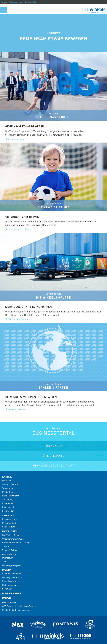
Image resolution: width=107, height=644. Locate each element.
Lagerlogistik (9, 503)
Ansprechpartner (10, 554)
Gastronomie (9, 603)
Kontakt (4, 2)
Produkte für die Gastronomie (16, 610)
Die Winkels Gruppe (18, 320)
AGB (4, 562)
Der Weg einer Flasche (13, 578)
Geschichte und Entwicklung (16, 543)
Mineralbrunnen (12, 593)
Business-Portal (16, 2)
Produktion (8, 492)
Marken (6, 598)
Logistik (7, 570)
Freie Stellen (8, 511)
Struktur (6, 547)
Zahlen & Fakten (16, 410)
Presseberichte (9, 519)
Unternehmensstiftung (19, 229)
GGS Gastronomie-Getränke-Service (19, 606)
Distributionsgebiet (11, 585)
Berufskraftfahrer (10, 496)
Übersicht (7, 481)
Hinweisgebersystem (12, 565)
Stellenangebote (16, 139)
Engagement (8, 507)
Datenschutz (30, 2)
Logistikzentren (10, 581)
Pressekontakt (9, 523)
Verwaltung (8, 488)
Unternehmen (10, 531)
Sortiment (7, 589)
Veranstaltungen (10, 527)
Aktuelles (8, 516)
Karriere (7, 477)
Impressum (8, 558)
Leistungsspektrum (12, 574)
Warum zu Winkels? (11, 485)
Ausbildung (8, 500)
